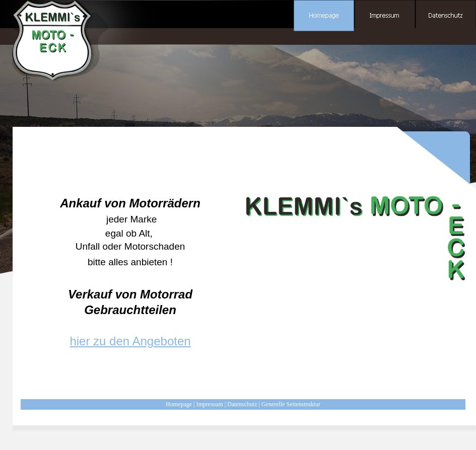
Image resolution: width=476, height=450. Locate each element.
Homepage (179, 404)
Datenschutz (242, 404)
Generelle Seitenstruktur (291, 404)
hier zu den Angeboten (130, 341)
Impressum (209, 404)
